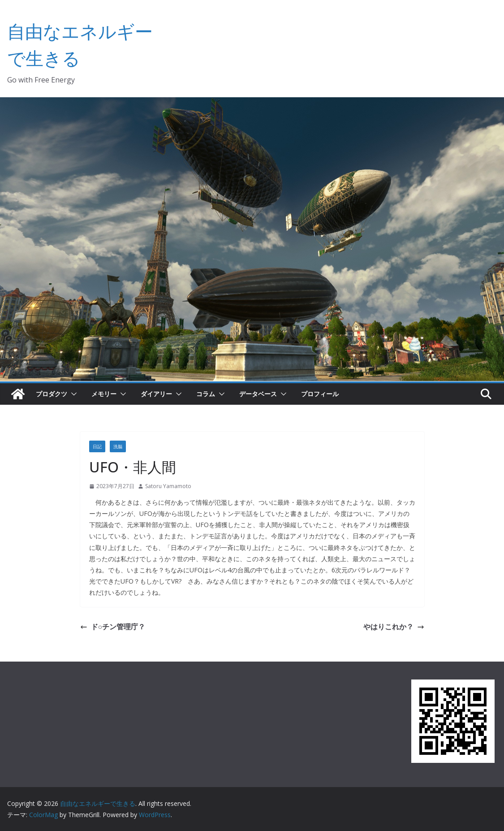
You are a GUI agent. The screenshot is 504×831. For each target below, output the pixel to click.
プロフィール (320, 394)
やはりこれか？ (394, 627)
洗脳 (118, 446)
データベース (258, 394)
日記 (97, 446)
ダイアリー (156, 394)
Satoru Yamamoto (168, 486)
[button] (72, 394)
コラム (206, 394)
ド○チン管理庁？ (113, 627)
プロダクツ (52, 394)
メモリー (104, 394)
